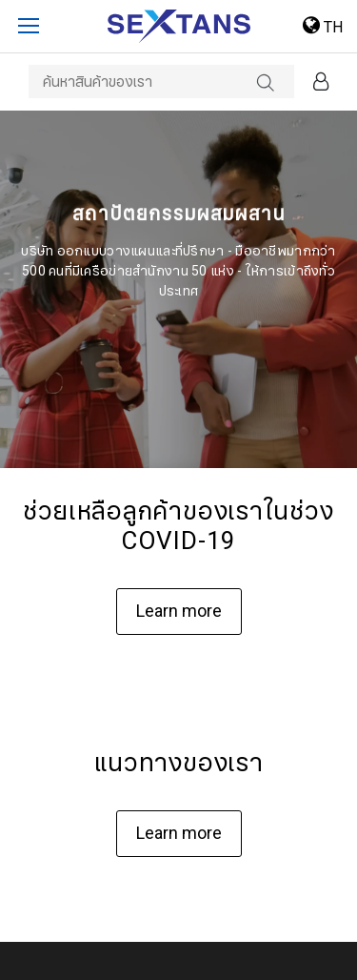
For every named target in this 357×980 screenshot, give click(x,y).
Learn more (179, 612)
